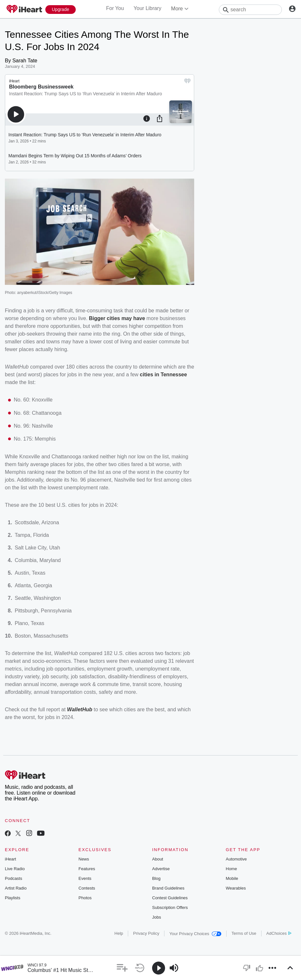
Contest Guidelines (170, 898)
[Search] (250, 10)
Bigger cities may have (117, 318)
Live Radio (15, 869)
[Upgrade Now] (61, 10)
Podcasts (13, 878)
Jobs (156, 917)
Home (232, 869)
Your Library (148, 8)
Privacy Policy (146, 933)
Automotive (236, 859)
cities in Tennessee (163, 375)
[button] (122, 968)
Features (87, 869)
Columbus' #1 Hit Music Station (63, 970)
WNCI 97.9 (37, 965)
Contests (87, 888)
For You (115, 8)
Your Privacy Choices (195, 934)
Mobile (232, 878)
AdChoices (279, 933)
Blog (156, 878)
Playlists (13, 898)
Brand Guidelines (168, 888)
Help (119, 933)
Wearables (236, 888)
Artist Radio (16, 888)
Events (85, 878)
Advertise (161, 869)
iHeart (11, 859)
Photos (85, 898)
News (84, 859)
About (158, 859)
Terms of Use (244, 933)
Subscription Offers (170, 907)
